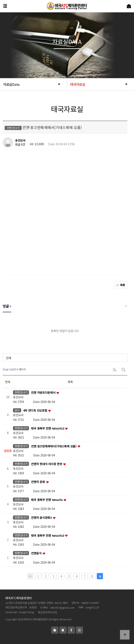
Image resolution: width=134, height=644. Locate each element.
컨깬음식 (37, 553)
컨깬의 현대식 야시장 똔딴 (47, 464)
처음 (30, 576)
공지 (17, 410)
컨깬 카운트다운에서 (44, 393)
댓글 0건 (20, 145)
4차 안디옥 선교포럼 (36, 411)
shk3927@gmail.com (62, 607)
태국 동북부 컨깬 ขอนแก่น (47, 500)
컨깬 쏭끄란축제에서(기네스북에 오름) (54, 446)
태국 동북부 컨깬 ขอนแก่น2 (48, 428)
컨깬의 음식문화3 (42, 518)
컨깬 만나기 (21, 392)
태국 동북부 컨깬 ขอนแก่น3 (48, 535)
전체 (9, 358)
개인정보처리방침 (47, 612)
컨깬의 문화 (38, 482)
